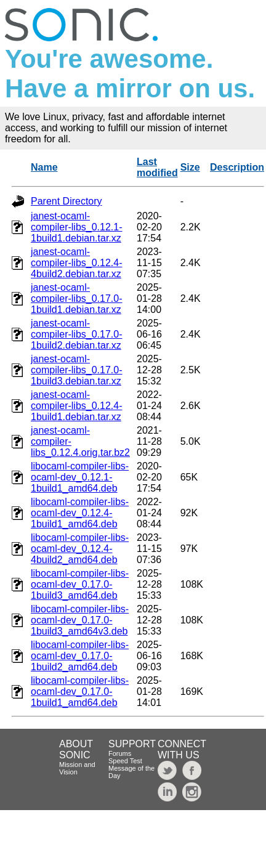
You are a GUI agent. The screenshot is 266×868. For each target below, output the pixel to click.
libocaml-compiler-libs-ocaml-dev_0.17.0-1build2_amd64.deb (80, 656)
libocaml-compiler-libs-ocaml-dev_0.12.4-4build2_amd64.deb (80, 549)
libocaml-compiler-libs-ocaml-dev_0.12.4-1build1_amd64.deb (80, 513)
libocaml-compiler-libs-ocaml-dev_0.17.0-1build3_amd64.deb (80, 584)
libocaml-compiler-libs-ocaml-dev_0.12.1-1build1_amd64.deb (80, 477)
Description (237, 167)
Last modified (157, 167)
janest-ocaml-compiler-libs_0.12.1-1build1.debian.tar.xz (77, 227)
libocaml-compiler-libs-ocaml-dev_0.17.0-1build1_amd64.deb (80, 692)
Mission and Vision (77, 768)
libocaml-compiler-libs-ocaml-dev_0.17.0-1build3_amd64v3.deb (80, 620)
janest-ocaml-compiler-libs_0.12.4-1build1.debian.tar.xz (77, 406)
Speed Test (125, 761)
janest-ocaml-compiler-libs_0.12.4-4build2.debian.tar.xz (77, 263)
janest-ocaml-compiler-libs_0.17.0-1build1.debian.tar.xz (77, 298)
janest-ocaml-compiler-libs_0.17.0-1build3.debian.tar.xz (77, 370)
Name (44, 167)
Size (190, 167)
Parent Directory (66, 201)
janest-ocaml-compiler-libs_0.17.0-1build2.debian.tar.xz (77, 334)
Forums (120, 753)
